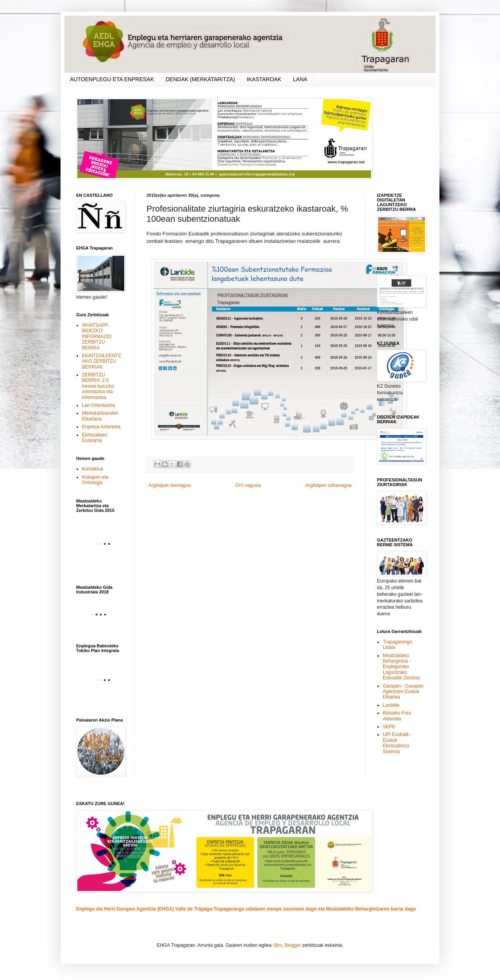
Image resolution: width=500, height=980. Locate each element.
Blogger (293, 945)
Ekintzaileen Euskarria (95, 438)
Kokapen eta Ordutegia (95, 480)
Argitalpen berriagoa (170, 485)
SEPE (389, 727)
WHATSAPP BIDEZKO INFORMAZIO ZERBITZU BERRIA (97, 337)
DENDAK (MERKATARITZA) (200, 79)
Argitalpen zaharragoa (329, 485)
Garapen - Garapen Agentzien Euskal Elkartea (403, 692)
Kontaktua (93, 469)
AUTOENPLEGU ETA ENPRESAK (112, 79)
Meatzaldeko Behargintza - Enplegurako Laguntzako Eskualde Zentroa (401, 667)
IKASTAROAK (264, 79)
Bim (278, 945)
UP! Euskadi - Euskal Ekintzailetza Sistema (397, 743)
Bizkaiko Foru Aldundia (397, 716)
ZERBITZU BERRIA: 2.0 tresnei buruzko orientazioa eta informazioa (98, 386)
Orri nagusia (248, 485)
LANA (300, 79)
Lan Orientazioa (99, 405)
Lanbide (391, 705)
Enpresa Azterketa (101, 427)
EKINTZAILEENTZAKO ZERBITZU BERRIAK (102, 361)
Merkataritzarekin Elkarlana (100, 416)
